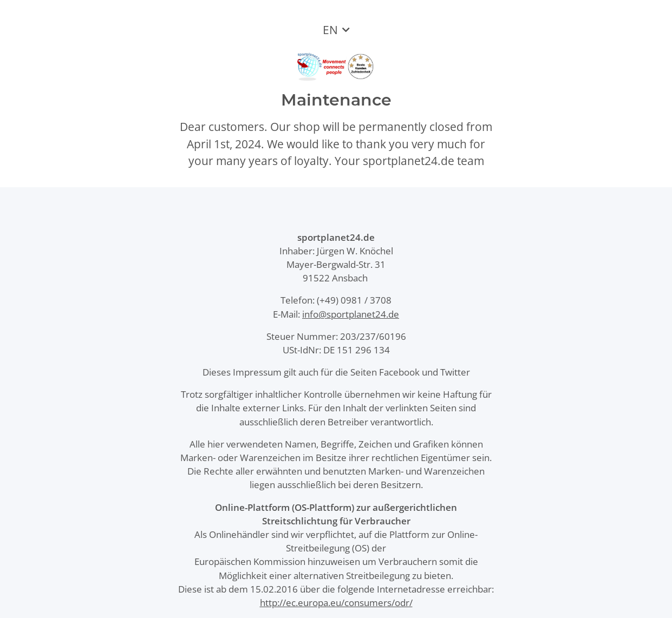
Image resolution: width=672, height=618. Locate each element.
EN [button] (330, 30)
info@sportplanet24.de (351, 314)
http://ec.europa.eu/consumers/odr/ (336, 603)
